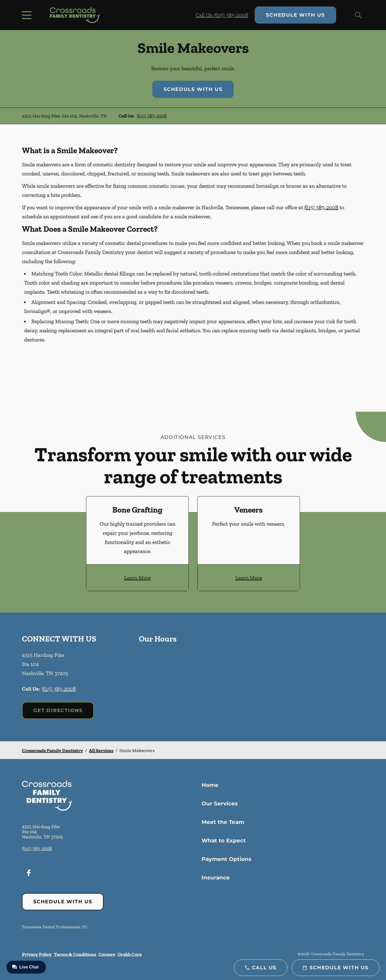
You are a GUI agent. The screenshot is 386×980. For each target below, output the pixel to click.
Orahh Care (130, 954)
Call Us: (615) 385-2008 (222, 15)
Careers (107, 954)
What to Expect (224, 841)
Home (210, 785)
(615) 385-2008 (152, 116)
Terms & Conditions (75, 954)
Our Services (220, 804)
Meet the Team (223, 822)
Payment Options (227, 859)
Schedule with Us (295, 15)
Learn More (137, 578)
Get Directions (58, 710)
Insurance (216, 878)
